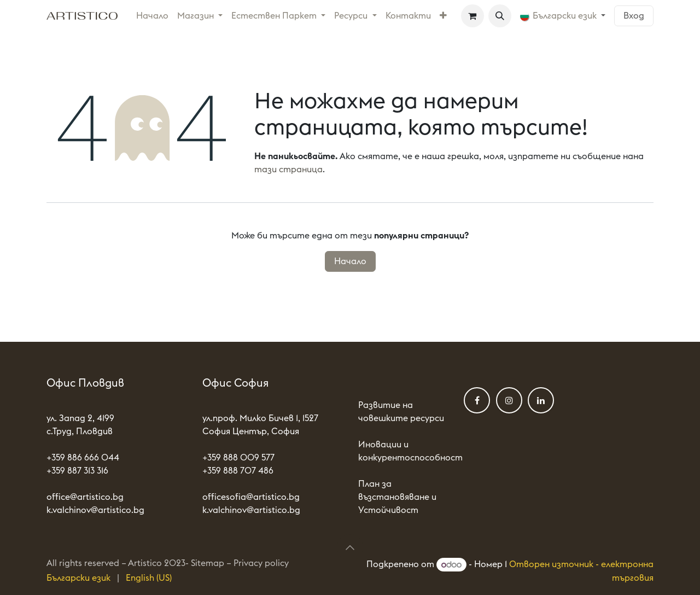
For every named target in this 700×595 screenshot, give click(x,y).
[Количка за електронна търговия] (472, 16)
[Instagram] (509, 400)
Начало (350, 261)
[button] (500, 16)
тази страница (288, 170)
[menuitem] (152, 16)
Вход (634, 16)
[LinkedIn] (541, 400)
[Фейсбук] (477, 400)
